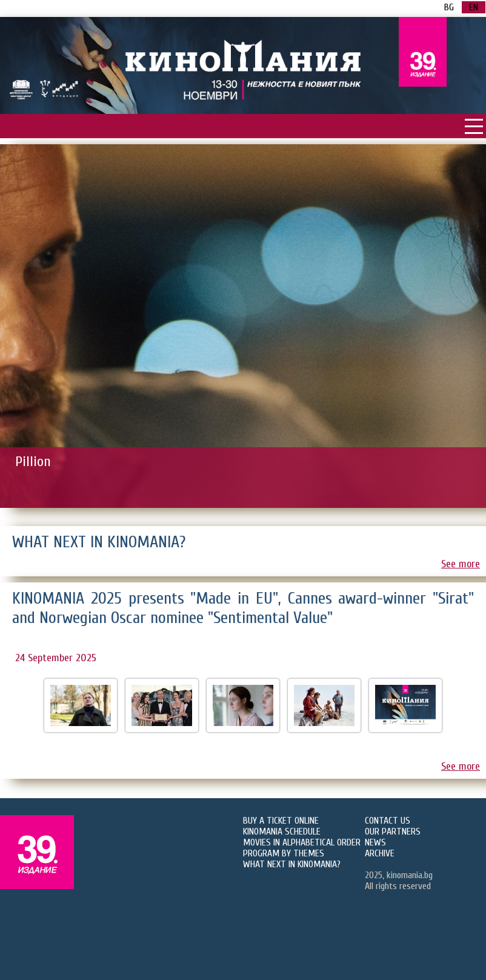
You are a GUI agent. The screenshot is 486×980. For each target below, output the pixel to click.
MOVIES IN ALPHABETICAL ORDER (302, 842)
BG (449, 7)
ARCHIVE (380, 853)
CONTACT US (388, 821)
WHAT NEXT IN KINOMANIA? (292, 864)
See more (461, 564)
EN (474, 7)
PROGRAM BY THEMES (284, 853)
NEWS (375, 842)
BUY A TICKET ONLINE (281, 821)
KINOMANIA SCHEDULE (282, 832)
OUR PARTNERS (393, 832)
